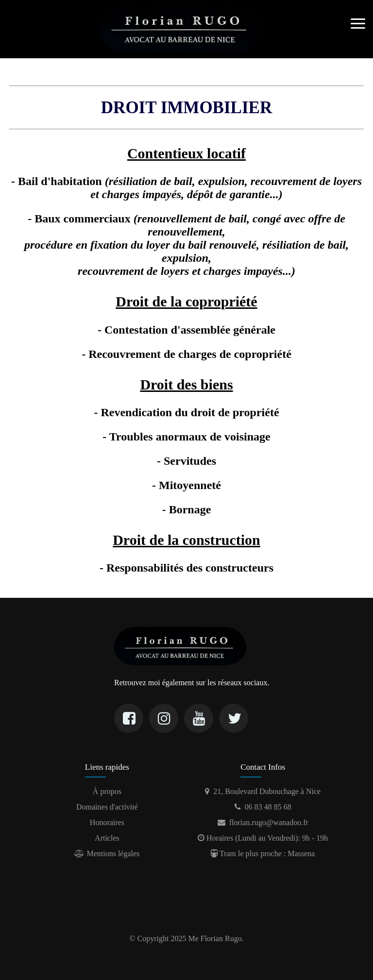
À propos (107, 791)
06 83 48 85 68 (263, 807)
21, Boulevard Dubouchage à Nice (263, 791)
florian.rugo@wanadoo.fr (263, 822)
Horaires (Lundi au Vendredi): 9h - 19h (263, 838)
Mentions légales (107, 853)
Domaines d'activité (107, 807)
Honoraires (107, 822)
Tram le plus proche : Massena (263, 853)
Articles (107, 838)
